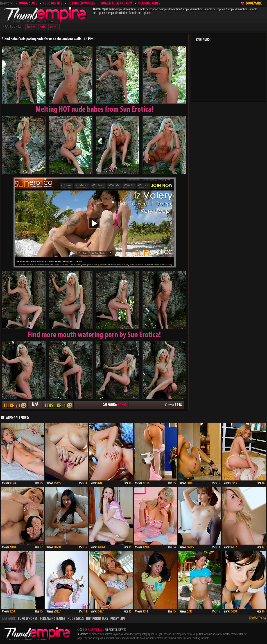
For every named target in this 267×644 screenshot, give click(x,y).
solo (43, 27)
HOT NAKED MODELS (81, 3)
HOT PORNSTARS (97, 619)
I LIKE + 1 (15, 405)
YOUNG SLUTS (28, 3)
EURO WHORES (28, 619)
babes (31, 27)
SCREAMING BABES (53, 619)
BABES (122, 405)
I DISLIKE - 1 (58, 405)
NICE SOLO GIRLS (149, 3)
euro (53, 27)
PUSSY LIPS (118, 619)
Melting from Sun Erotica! (95, 110)
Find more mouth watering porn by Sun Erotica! (94, 335)
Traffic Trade (258, 618)
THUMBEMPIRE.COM (95, 630)
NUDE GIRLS (76, 619)
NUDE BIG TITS (52, 3)
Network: (7, 3)
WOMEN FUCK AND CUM (116, 3)
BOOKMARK (254, 3)
